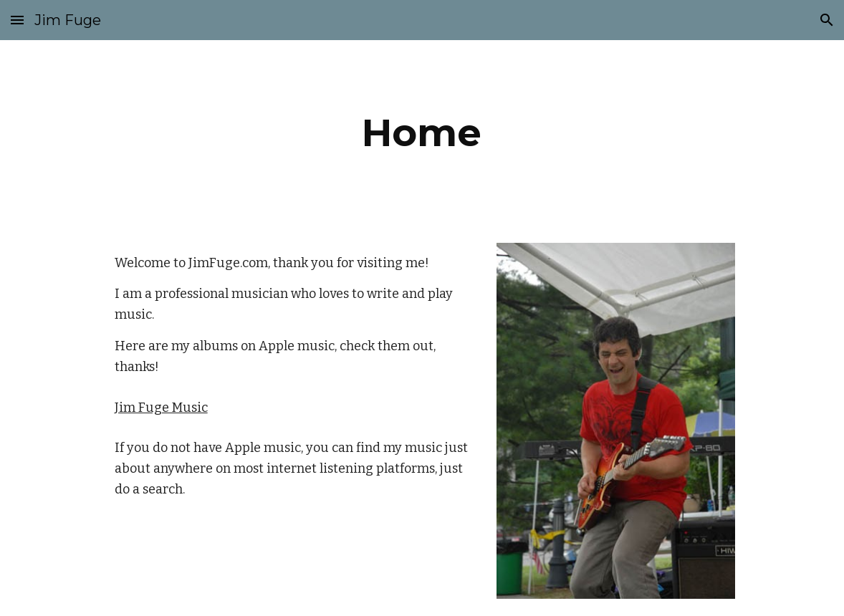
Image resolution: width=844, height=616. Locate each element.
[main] (422, 133)
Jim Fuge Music (161, 408)
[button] (17, 20)
